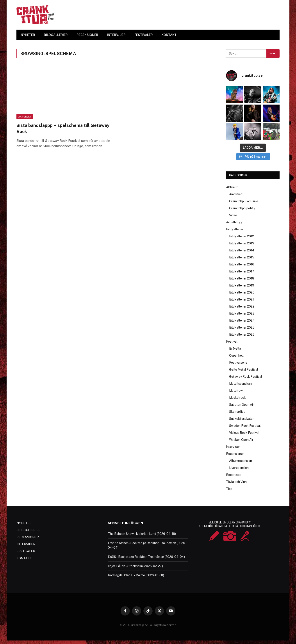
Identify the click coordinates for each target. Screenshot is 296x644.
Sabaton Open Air (242, 405)
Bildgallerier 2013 (242, 243)
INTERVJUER (116, 35)
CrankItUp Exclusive (244, 201)
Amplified (236, 194)
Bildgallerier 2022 (242, 306)
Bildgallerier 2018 (242, 278)
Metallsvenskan (240, 384)
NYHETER (28, 35)
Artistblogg (234, 222)
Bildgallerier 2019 (242, 285)
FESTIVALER (144, 35)
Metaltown (237, 391)
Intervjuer (233, 447)
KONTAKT (169, 35)
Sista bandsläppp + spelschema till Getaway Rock (63, 128)
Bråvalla (235, 349)
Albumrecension (241, 461)
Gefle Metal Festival (244, 370)
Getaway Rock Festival (246, 377)
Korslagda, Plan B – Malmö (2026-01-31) (136, 575)
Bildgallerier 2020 (242, 292)
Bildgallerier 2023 (242, 313)
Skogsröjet (237, 412)
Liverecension (239, 468)
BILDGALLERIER (56, 35)
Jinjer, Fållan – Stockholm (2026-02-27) (135, 566)
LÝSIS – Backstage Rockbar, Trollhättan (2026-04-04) (146, 557)
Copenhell (236, 356)
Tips (229, 489)
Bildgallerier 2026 (242, 334)
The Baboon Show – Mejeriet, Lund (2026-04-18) (142, 534)
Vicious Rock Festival (244, 433)
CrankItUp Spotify (242, 208)
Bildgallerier (235, 229)
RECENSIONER (87, 35)
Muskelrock (237, 398)
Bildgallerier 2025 (242, 327)
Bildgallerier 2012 (242, 236)
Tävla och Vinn (236, 482)
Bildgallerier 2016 (242, 264)
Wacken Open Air (241, 440)
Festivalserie (238, 363)
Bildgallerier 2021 (242, 299)
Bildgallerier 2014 (242, 250)
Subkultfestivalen (242, 419)
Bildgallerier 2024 (242, 320)
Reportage (234, 475)
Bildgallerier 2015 (242, 257)
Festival (232, 342)
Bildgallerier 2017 (242, 271)
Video (233, 215)
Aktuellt (25, 117)
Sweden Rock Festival (245, 426)
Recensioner (235, 454)
